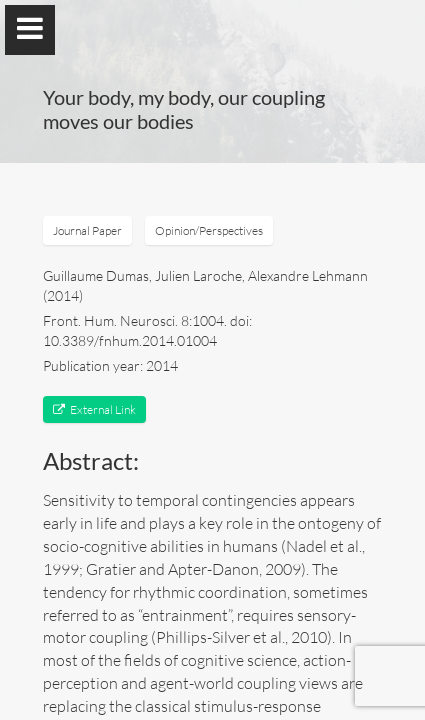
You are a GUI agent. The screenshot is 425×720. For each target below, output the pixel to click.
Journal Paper (87, 230)
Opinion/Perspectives (209, 230)
